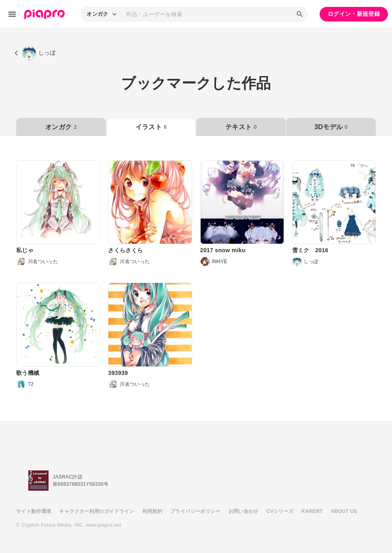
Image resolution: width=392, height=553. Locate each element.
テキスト (241, 127)
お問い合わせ (244, 511)
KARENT (312, 511)
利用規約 (152, 511)
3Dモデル (331, 127)
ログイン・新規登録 (354, 14)
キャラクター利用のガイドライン (96, 511)
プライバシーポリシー (195, 511)
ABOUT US (344, 511)
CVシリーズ (280, 511)
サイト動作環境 (34, 511)
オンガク (61, 127)
